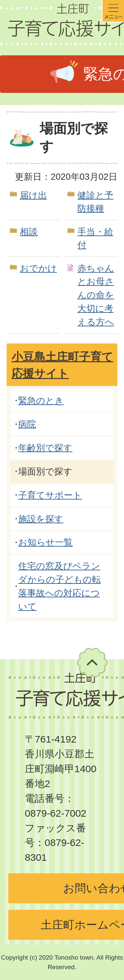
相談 (29, 232)
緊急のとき (41, 401)
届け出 (33, 195)
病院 (27, 424)
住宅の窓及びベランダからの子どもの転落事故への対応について (60, 586)
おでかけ (38, 268)
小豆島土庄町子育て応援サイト (62, 365)
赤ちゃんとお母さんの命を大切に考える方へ (96, 295)
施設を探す (41, 519)
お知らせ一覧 (45, 542)
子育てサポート (50, 495)
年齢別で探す (45, 448)
